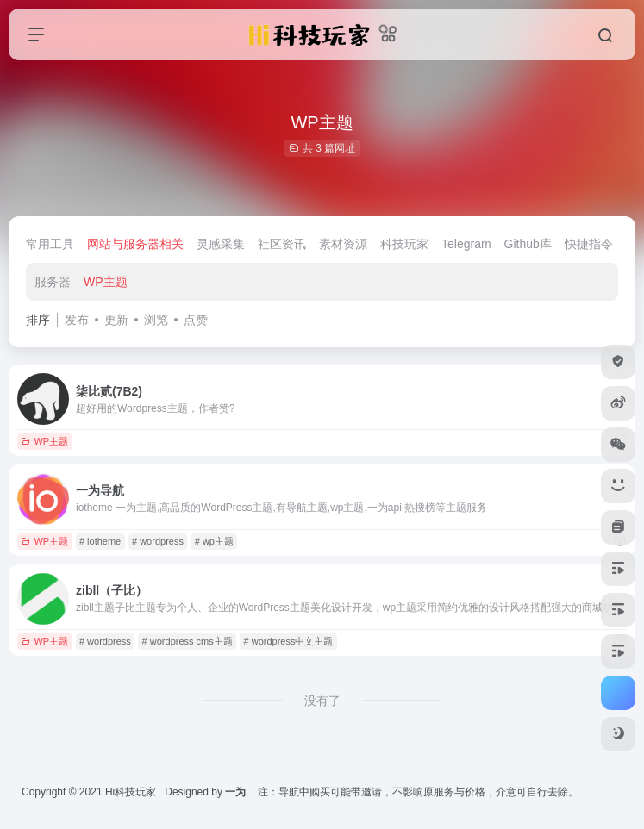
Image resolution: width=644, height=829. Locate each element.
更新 (116, 320)
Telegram (466, 244)
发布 (77, 320)
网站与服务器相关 (135, 244)
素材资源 (343, 244)
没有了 (322, 701)
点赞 (196, 320)
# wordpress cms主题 (188, 641)
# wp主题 (214, 541)
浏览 (156, 320)
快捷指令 (589, 244)
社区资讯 (282, 244)
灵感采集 (221, 244)
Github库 (528, 244)
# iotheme (100, 541)
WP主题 (106, 282)
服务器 (53, 282)
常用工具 (50, 244)
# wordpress (158, 541)
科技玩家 (404, 244)
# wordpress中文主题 (289, 641)
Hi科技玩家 (131, 792)
